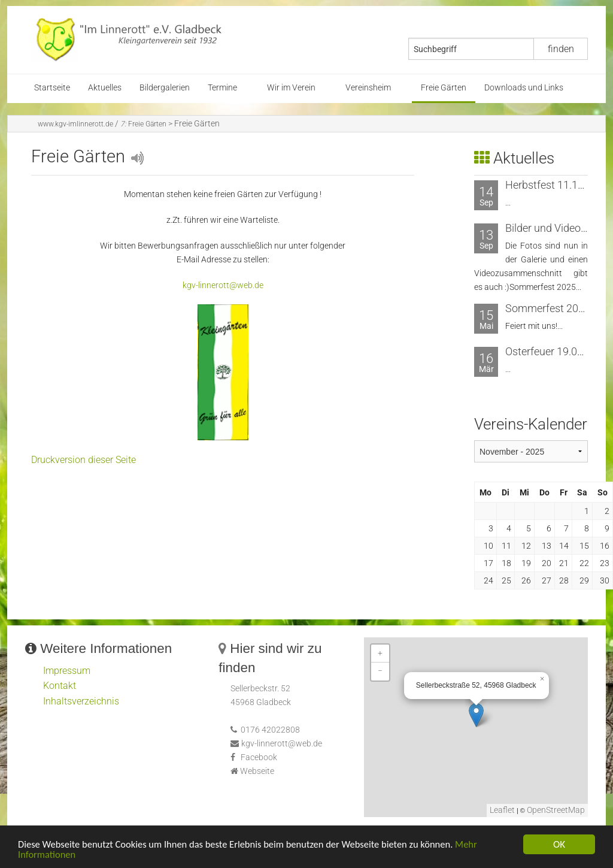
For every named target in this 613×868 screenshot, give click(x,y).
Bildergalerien (165, 88)
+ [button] (380, 653)
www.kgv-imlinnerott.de (75, 124)
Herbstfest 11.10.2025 (558, 185)
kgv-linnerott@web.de (223, 285)
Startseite (52, 88)
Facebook (259, 757)
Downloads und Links (524, 88)
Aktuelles (105, 88)
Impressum (67, 671)
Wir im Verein (291, 88)
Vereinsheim (368, 88)
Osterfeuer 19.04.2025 (557, 351)
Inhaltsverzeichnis (81, 701)
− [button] (380, 671)
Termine (222, 88)
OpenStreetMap (556, 810)
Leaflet (502, 810)
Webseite (257, 771)
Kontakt (60, 686)
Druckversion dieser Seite (84, 460)
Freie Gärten (444, 88)
